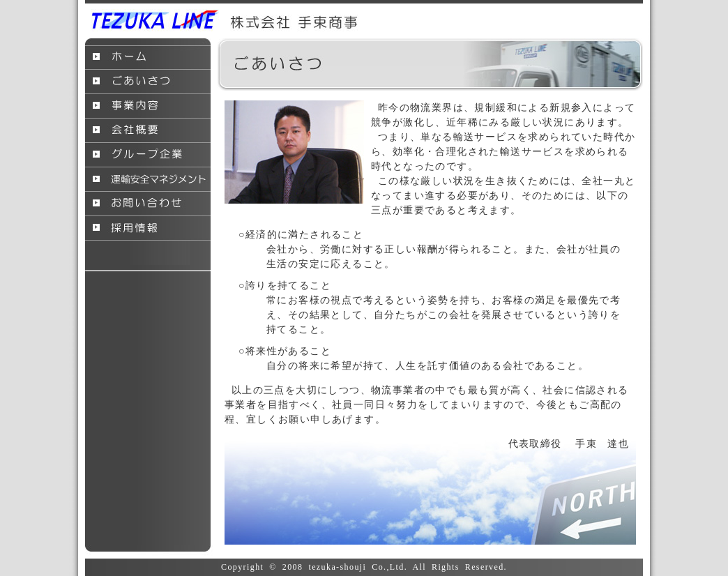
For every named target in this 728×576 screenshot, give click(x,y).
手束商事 (225, 21)
